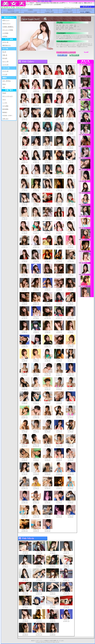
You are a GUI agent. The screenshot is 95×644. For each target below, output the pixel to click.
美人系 (4, 52)
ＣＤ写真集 (5, 33)
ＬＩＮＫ (5, 103)
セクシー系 (5, 62)
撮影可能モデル (7, 45)
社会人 (4, 84)
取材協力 (5, 112)
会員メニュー (6, 20)
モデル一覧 (49, 10)
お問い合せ (5, 119)
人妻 (4, 87)
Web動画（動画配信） (8, 27)
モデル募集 (5, 106)
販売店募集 (5, 109)
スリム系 (5, 74)
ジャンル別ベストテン (86, 10)
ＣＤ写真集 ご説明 (67, 12)
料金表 (4, 93)
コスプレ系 (5, 65)
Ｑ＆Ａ (4, 100)
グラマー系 (5, 71)
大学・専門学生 (7, 81)
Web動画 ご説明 (49, 12)
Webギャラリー (6, 24)
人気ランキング (67, 10)
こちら (78, 8)
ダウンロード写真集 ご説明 (11, 12)
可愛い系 (5, 55)
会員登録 (5, 36)
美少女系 (5, 58)
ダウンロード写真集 (8, 30)
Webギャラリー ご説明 (30, 12)
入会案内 (30, 10)
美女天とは (11, 10)
